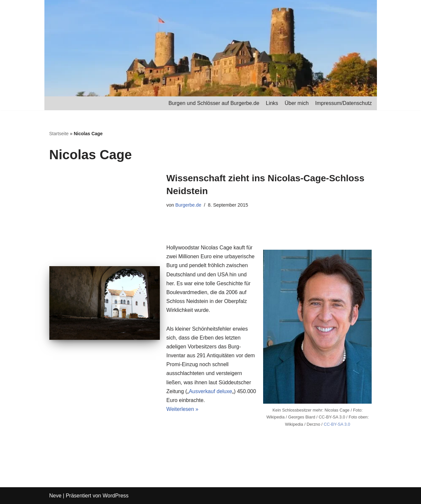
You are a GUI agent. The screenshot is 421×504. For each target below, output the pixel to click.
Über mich (297, 103)
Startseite (59, 134)
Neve (55, 496)
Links (272, 103)
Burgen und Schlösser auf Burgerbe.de (214, 103)
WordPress (116, 496)
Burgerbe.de (188, 205)
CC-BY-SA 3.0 (337, 425)
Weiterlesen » (183, 410)
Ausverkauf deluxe (210, 392)
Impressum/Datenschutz (344, 103)
